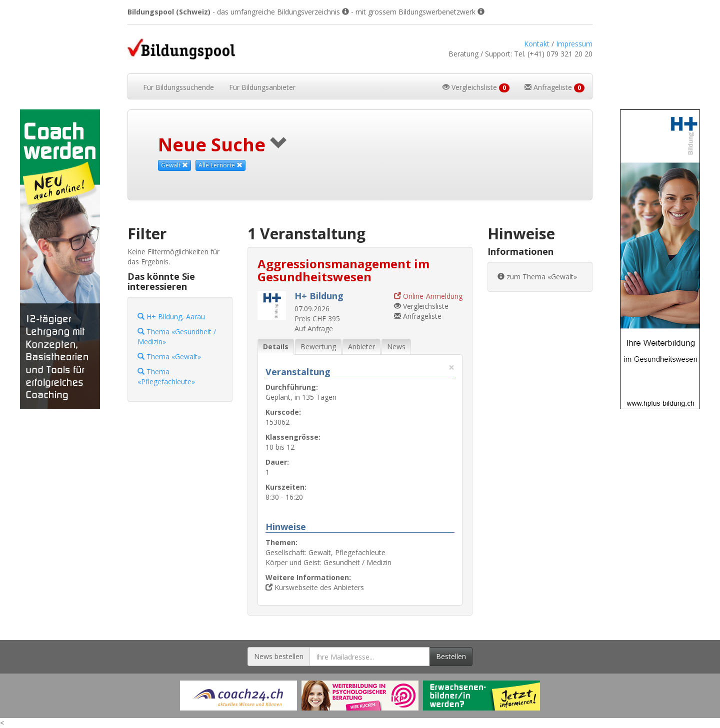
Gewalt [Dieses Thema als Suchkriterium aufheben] (174, 165)
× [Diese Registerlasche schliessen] (451, 367)
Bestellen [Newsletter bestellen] (451, 656)
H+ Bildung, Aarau (171, 317)
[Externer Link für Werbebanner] (238, 696)
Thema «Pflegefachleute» (166, 376)
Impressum (574, 44)
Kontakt (537, 44)
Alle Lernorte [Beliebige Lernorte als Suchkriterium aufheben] (220, 165)
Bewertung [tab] (318, 347)
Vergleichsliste (421, 306)
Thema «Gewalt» (169, 357)
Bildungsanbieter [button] (262, 87)
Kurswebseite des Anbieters (315, 587)
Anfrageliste (418, 316)
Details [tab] (276, 347)
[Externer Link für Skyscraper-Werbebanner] (60, 259)
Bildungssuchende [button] (178, 87)
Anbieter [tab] (361, 347)
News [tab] (396, 347)
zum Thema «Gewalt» (537, 277)
